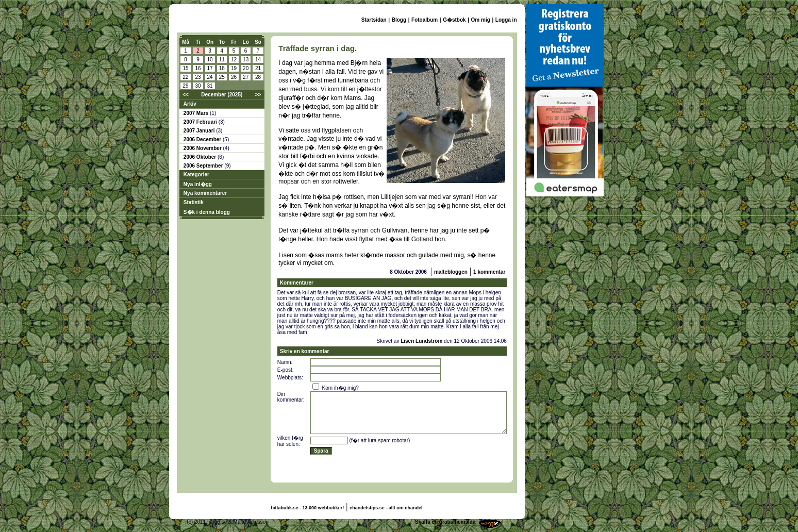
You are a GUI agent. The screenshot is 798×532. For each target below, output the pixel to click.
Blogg (399, 20)
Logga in (506, 20)
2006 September (204, 166)
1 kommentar (489, 272)
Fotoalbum (425, 20)
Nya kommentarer (205, 193)
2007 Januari (200, 131)
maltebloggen (451, 272)
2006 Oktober (201, 157)
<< (186, 95)
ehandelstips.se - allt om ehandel (386, 508)
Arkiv (190, 104)
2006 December (203, 139)
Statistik (194, 202)
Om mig (481, 20)
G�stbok (454, 20)
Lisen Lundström (421, 341)
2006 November (203, 148)
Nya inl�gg (198, 184)
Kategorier (196, 174)
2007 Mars (197, 113)
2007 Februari (201, 122)
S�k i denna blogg (207, 212)
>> (258, 95)
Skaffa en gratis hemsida (445, 522)
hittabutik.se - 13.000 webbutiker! (308, 508)
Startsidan (374, 20)
